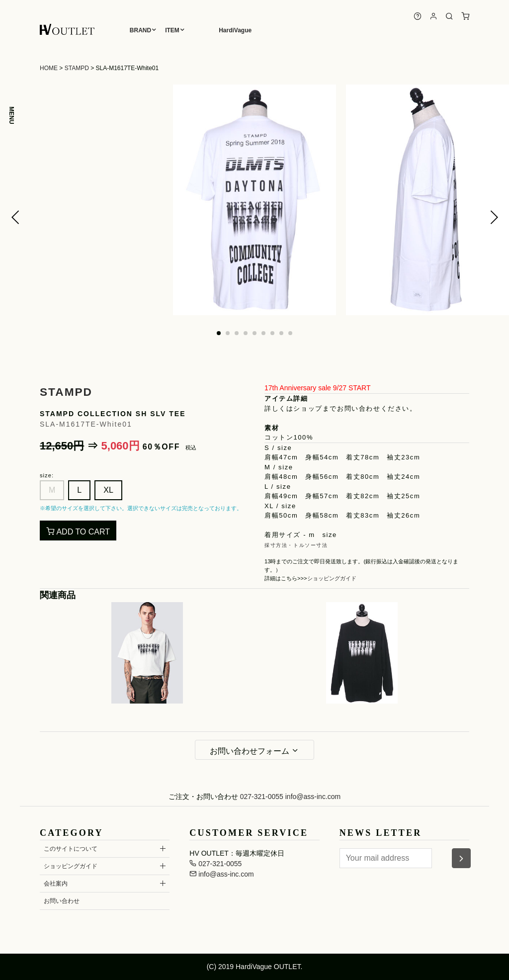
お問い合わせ (62, 901)
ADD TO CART (78, 532)
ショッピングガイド (332, 578)
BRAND (140, 30)
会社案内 (56, 884)
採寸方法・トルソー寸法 (296, 545)
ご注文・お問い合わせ (203, 797)
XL (108, 490)
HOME (49, 68)
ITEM (172, 30)
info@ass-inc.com (313, 797)
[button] (15, 217)
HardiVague (235, 30)
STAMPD (77, 68)
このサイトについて (71, 849)
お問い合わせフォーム (254, 751)
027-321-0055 (262, 797)
